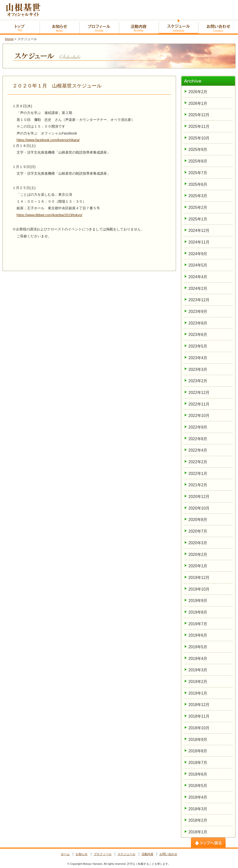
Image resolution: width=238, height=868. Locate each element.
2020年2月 (198, 555)
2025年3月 (198, 196)
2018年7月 (198, 763)
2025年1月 (198, 219)
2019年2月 (198, 682)
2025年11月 (199, 126)
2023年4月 (198, 358)
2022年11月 (199, 404)
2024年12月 (199, 231)
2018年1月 (198, 832)
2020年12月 (199, 497)
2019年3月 (198, 670)
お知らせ (82, 854)
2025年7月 (198, 173)
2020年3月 (198, 543)
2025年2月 (198, 207)
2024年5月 (198, 265)
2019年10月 (199, 589)
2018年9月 (198, 740)
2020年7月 (198, 531)
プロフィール (103, 854)
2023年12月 (199, 300)
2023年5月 (198, 346)
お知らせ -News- (59, 27)
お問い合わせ (168, 854)
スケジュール (126, 854)
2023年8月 (198, 323)
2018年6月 (198, 774)
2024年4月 (198, 277)
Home (9, 39)
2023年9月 (198, 312)
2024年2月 (198, 288)
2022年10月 (199, 416)
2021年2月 (198, 485)
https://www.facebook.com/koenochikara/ (48, 140)
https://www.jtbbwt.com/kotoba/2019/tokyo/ (49, 215)
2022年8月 (198, 439)
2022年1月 (198, 474)
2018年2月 (198, 820)
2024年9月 (198, 254)
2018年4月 (198, 797)
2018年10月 (199, 728)
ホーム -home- (20, 27)
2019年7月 (198, 624)
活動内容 (148, 854)
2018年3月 (198, 809)
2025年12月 (199, 115)
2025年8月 (198, 161)
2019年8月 (198, 612)
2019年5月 (198, 647)
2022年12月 (199, 393)
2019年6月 (198, 635)
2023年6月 (198, 335)
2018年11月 (199, 716)
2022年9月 (198, 427)
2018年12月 (199, 705)
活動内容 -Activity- (139, 27)
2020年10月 (199, 508)
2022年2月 (198, 462)
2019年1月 (198, 693)
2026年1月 (198, 103)
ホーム (65, 854)
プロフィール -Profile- (99, 27)
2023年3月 (198, 369)
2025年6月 (198, 184)
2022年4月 (198, 450)
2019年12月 (199, 578)
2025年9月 (198, 149)
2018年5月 (198, 786)
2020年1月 (198, 566)
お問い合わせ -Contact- (218, 27)
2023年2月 (198, 381)
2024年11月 (199, 242)
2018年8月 (198, 751)
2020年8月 (198, 520)
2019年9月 (198, 601)
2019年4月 (198, 659)
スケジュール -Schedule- (178, 27)
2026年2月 (198, 92)
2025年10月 (199, 138)
